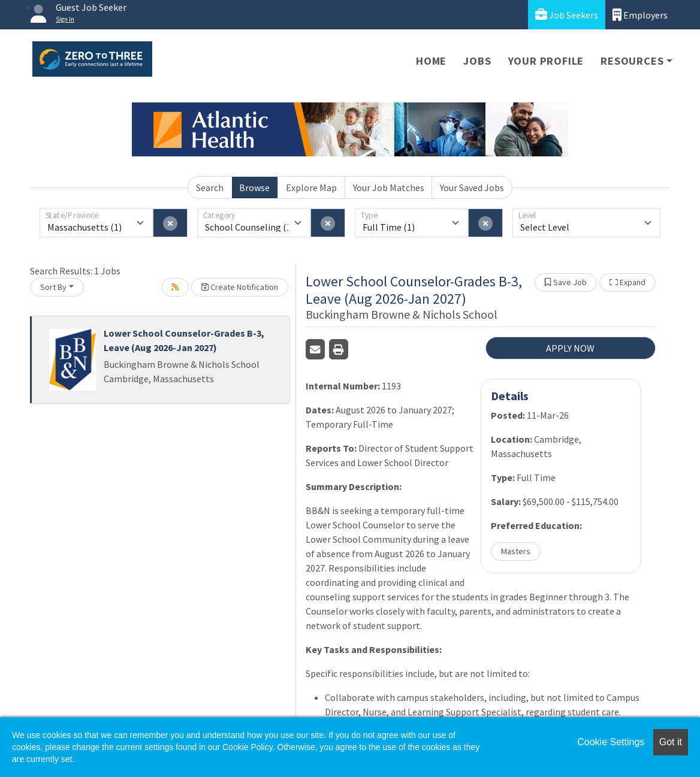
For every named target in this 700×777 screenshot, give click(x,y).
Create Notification (240, 287)
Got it (671, 742)
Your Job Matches (389, 188)
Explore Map (311, 188)
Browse (254, 188)
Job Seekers (567, 15)
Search (210, 188)
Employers (640, 15)
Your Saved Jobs (472, 188)
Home (431, 61)
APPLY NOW (570, 348)
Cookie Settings (611, 742)
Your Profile (546, 61)
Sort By (53, 287)
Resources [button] (632, 61)
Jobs (477, 61)
